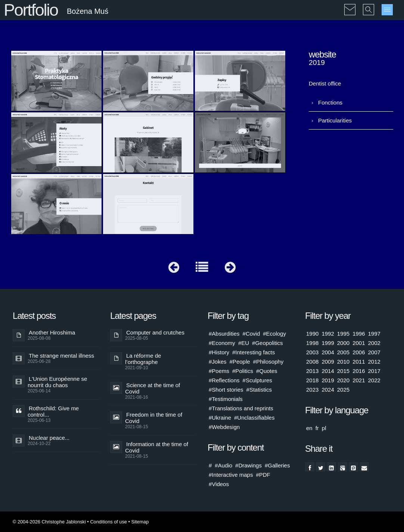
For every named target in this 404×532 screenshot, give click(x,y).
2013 (312, 371)
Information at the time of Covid (157, 447)
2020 (343, 380)
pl (324, 428)
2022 (374, 380)
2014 (328, 371)
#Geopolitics (268, 343)
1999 (328, 343)
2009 (328, 362)
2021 (359, 380)
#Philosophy (268, 362)
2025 (343, 390)
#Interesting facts (254, 352)
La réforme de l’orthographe (143, 359)
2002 (374, 343)
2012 (374, 362)
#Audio (223, 465)
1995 (343, 334)
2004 (328, 352)
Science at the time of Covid (153, 388)
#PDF (263, 475)
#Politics (243, 371)
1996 (359, 334)
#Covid (251, 334)
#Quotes (267, 371)
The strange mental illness (61, 356)
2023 (312, 390)
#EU (244, 343)
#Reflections (224, 380)
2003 (312, 352)
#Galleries (277, 465)
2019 (328, 380)
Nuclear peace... (49, 438)
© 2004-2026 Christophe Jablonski (49, 522)
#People (240, 362)
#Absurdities (224, 334)
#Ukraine (220, 418)
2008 (312, 362)
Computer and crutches (155, 332)
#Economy (222, 343)
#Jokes (218, 362)
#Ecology (274, 334)
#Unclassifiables (254, 418)
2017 (374, 371)
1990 (312, 334)
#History (219, 352)
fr (317, 428)
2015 (343, 371)
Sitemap (140, 522)
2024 (328, 390)
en (309, 428)
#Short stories (226, 390)
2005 (343, 352)
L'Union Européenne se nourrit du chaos (57, 382)
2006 (359, 352)
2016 (359, 371)
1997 (374, 334)
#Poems (219, 371)
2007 (374, 352)
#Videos (219, 484)
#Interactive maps (231, 475)
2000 (343, 343)
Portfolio (31, 10)
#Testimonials (226, 399)
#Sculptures (257, 380)
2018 (312, 380)
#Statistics (259, 390)
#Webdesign (224, 427)
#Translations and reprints (241, 408)
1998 (312, 343)
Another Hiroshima (52, 332)
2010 (343, 362)
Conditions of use (108, 522)
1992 (328, 334)
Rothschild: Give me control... (53, 411)
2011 (359, 362)
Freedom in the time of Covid (154, 418)
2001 (359, 343)
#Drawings (248, 465)
